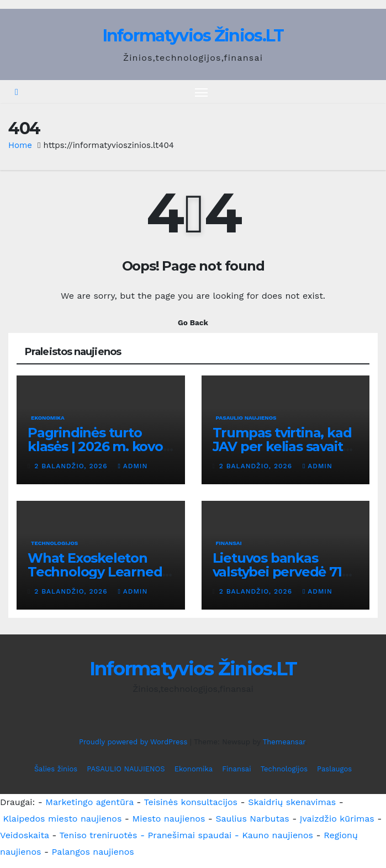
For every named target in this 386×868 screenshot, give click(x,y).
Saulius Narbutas (252, 819)
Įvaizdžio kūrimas (337, 819)
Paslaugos (334, 769)
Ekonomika (48, 418)
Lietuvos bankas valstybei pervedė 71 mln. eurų (277, 572)
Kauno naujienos (277, 835)
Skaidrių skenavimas (292, 802)
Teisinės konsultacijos (191, 802)
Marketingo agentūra (89, 802)
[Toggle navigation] (201, 92)
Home (20, 145)
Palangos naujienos (93, 852)
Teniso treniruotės (98, 835)
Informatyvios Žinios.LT (193, 36)
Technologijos (54, 543)
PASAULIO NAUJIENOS (246, 418)
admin (133, 466)
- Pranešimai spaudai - (191, 835)
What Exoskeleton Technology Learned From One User (95, 572)
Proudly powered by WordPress (134, 742)
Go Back (193, 322)
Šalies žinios (56, 769)
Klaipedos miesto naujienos (62, 819)
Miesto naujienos (168, 819)
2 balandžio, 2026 (72, 466)
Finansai (229, 543)
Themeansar (284, 742)
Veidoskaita (25, 835)
